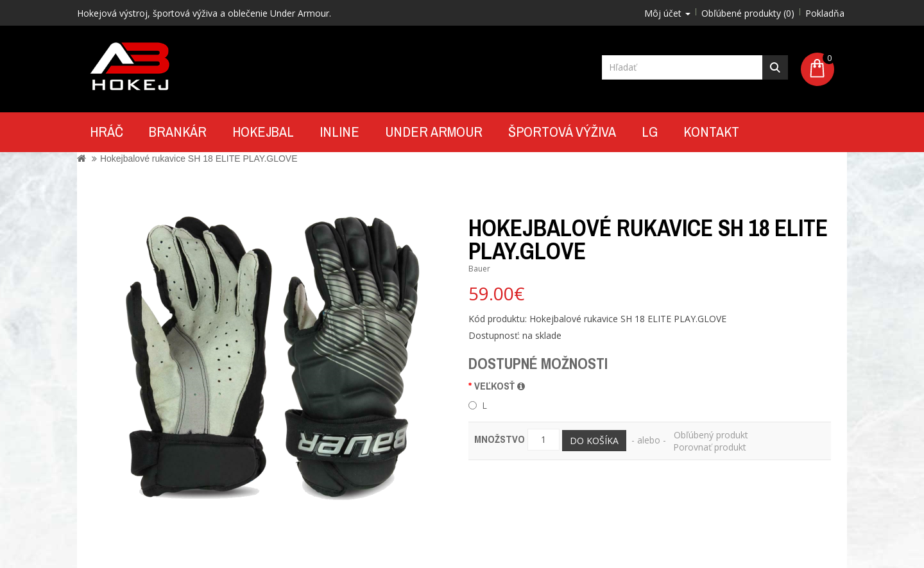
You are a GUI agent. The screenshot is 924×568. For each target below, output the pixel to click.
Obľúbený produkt (711, 435)
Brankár (178, 132)
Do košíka (594, 441)
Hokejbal (263, 132)
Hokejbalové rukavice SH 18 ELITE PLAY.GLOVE (199, 159)
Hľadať (775, 67)
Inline (339, 132)
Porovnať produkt (710, 447)
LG (650, 132)
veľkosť (500, 386)
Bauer (479, 269)
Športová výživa (562, 132)
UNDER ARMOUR (434, 132)
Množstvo (500, 439)
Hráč (107, 132)
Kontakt (711, 132)
